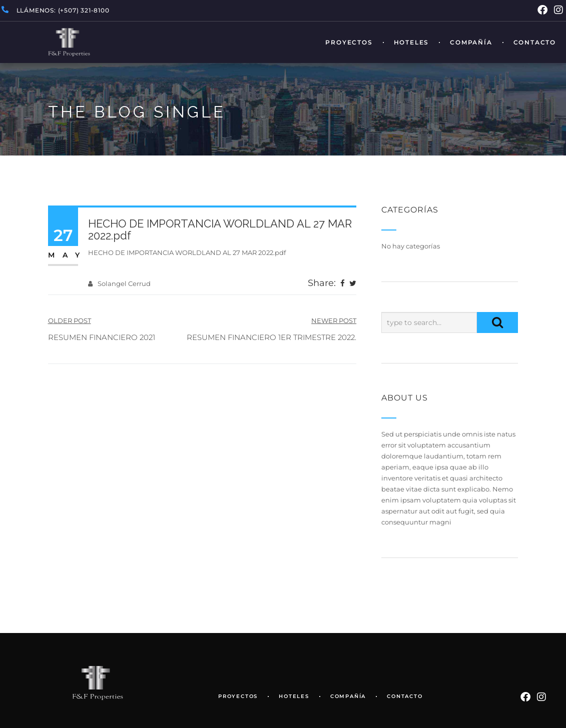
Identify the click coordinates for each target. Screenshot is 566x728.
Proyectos (349, 42)
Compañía (471, 42)
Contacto (535, 42)
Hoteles (412, 42)
